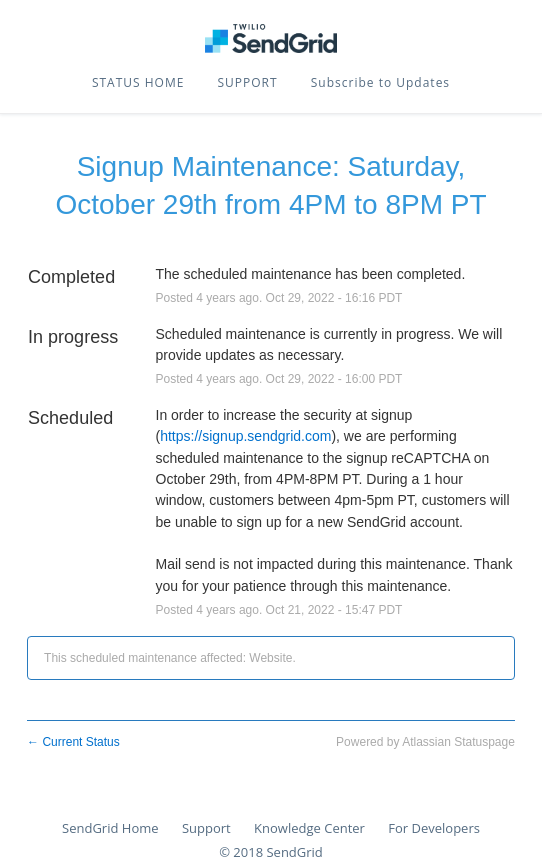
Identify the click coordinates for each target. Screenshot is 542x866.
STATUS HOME (138, 82)
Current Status (73, 742)
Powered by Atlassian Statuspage (425, 742)
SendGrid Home (110, 828)
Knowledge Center (309, 828)
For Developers (434, 828)
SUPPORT (248, 82)
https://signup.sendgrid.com (245, 436)
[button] (380, 83)
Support (206, 828)
